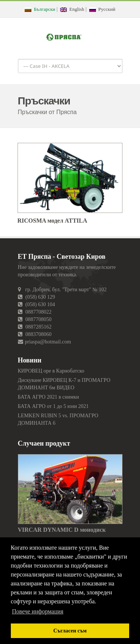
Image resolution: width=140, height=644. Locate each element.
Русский (102, 9)
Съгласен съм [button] (70, 631)
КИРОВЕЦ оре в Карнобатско (51, 371)
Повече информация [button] (38, 611)
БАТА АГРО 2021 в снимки (49, 397)
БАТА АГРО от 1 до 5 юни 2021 (53, 406)
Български (40, 9)
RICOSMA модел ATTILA (52, 221)
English (72, 9)
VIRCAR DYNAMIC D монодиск (62, 530)
